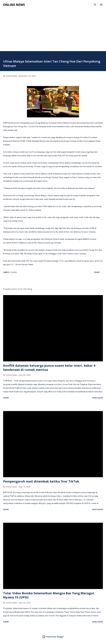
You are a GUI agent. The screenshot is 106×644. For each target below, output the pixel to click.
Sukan (13, 272)
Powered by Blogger (53, 637)
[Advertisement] (53, 32)
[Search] (95, 5)
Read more (98, 398)
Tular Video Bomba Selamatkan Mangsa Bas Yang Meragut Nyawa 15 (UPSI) (49, 595)
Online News (14, 5)
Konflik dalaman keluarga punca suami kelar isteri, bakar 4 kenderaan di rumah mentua (49, 368)
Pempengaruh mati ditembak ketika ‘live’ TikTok (41, 481)
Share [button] (97, 272)
